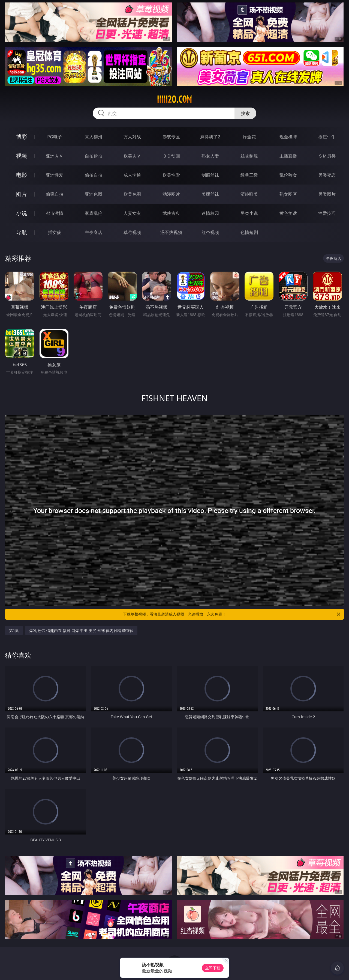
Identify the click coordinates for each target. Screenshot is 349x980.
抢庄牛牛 (327, 137)
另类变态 (327, 175)
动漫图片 (171, 194)
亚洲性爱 (55, 175)
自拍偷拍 (94, 156)
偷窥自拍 (55, 194)
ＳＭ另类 (327, 156)
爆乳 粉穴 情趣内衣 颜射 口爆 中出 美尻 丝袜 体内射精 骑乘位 (81, 630)
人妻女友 (132, 213)
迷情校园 (210, 213)
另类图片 (327, 194)
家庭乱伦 (94, 213)
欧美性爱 (171, 175)
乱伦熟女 (288, 175)
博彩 (22, 137)
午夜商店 (94, 232)
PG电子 (54, 137)
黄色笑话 (288, 213)
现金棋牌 (288, 137)
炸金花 (249, 137)
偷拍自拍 (94, 175)
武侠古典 (171, 213)
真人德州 (94, 137)
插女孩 (55, 232)
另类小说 (249, 213)
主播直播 (288, 156)
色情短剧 (249, 232)
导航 (22, 232)
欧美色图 (132, 194)
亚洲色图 (94, 194)
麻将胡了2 (210, 137)
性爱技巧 (327, 213)
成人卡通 (132, 175)
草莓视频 (132, 232)
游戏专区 (171, 137)
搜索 (245, 113)
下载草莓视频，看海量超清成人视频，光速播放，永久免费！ (232, 614)
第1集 (14, 630)
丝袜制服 (249, 156)
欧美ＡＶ (132, 156)
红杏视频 (210, 232)
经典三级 (249, 175)
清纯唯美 (249, 194)
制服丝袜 (210, 175)
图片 (22, 194)
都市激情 (55, 213)
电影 (22, 175)
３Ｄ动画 (171, 156)
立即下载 (213, 968)
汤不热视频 (171, 232)
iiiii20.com (174, 99)
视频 (22, 156)
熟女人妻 (210, 156)
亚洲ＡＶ (55, 156)
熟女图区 (288, 194)
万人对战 (132, 137)
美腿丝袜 (210, 194)
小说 (22, 213)
